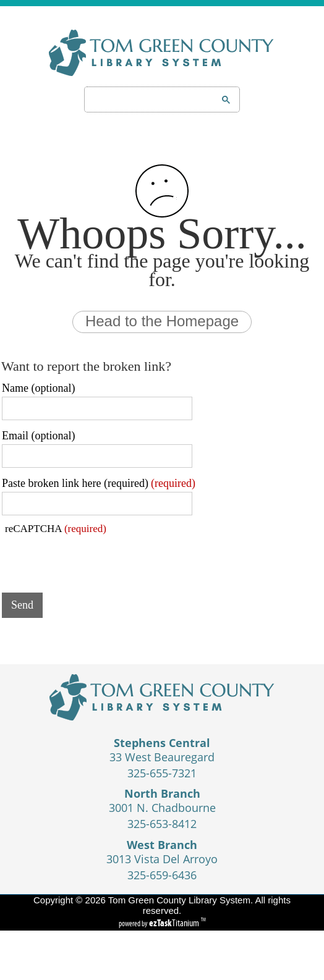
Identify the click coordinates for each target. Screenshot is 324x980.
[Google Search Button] (226, 100)
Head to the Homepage (162, 321)
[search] (146, 99)
